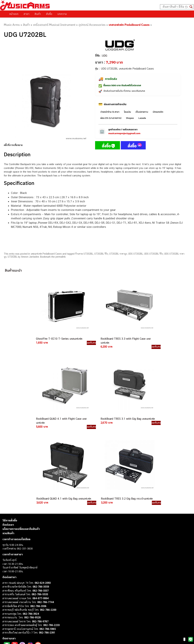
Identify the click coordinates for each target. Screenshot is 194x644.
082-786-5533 (40, 511)
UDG (105, 61)
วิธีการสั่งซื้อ (10, 437)
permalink (60, 262)
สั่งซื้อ (49, 14)
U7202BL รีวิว (101, 259)
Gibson (6, 619)
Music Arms (12, 25)
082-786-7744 (46, 519)
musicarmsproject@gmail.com (124, 139)
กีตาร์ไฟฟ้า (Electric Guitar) (17, 586)
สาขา (26, 14)
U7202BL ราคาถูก (118, 259)
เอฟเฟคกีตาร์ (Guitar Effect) (17, 601)
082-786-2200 (48, 527)
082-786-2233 (51, 542)
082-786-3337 (41, 508)
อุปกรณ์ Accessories (92, 25)
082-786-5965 (48, 546)
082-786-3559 (41, 504)
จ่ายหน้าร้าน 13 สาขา (110, 117)
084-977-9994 (41, 515)
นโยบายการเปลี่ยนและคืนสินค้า (21, 446)
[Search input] (175, 7)
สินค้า (38, 14)
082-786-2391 (47, 550)
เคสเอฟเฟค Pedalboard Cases (129, 25)
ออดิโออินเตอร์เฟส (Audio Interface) (22, 608)
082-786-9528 (32, 535)
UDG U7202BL (136, 259)
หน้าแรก (14, 14)
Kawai (6, 627)
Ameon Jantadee (30, 262)
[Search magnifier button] (191, 7)
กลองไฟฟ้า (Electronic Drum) (18, 604)
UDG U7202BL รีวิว (154, 259)
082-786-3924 (31, 531)
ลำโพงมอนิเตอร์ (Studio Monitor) (20, 612)
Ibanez (6, 623)
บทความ (62, 14)
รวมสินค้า (8, 450)
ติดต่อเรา (8, 442)
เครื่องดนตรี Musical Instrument (54, 25)
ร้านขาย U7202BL (84, 259)
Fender (6, 616)
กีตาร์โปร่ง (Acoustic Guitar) (18, 590)
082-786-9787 (40, 538)
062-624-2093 (43, 500)
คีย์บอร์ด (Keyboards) (14, 593)
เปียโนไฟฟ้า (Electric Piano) (17, 597)
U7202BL (12, 262)
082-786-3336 (38, 523)
